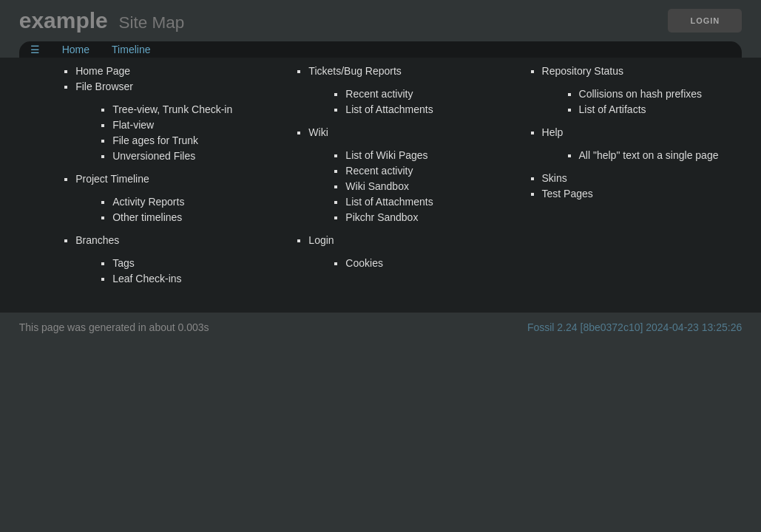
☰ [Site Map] (35, 50)
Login (705, 21)
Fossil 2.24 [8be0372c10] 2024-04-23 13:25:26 (635, 327)
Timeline (131, 50)
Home (76, 50)
